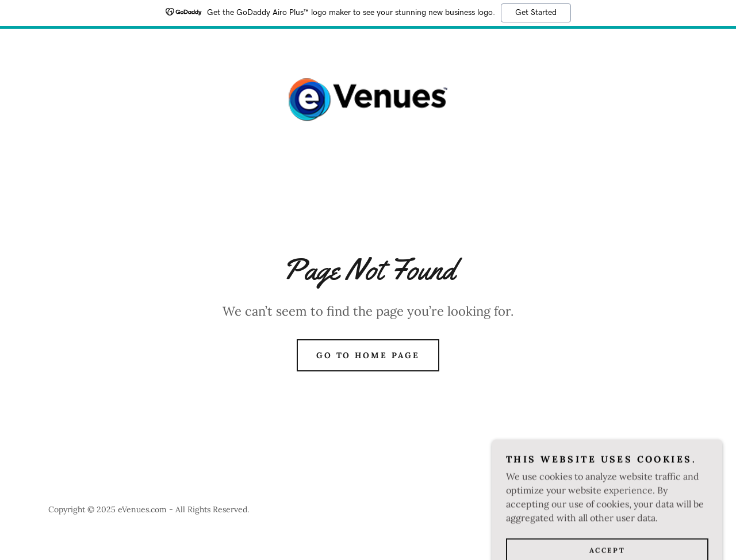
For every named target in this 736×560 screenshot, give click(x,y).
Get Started (536, 13)
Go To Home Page (368, 355)
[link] (368, 99)
